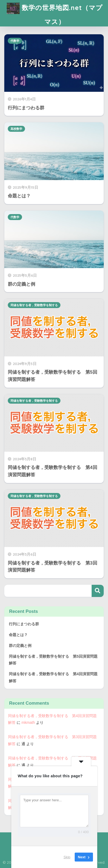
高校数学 (16, 129)
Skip (67, 857)
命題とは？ (18, 635)
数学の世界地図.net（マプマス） (55, 13)
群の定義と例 (20, 646)
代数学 (15, 41)
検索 (98, 591)
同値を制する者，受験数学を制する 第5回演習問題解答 (53, 660)
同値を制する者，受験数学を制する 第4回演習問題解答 (53, 677)
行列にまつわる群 (24, 624)
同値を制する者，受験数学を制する (34, 305)
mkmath (28, 722)
